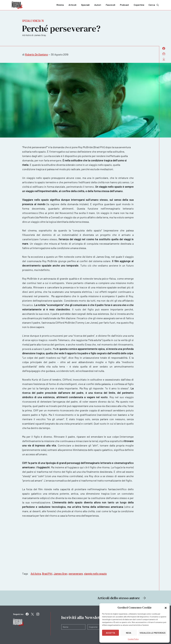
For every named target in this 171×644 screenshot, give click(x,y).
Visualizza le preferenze (153, 633)
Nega (129, 633)
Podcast (124, 5)
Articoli (72, 5)
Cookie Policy (133, 639)
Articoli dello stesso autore (122, 598)
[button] (166, 608)
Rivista (60, 5)
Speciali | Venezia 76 (33, 21)
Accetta (110, 633)
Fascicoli (110, 5)
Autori (98, 5)
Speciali (85, 5)
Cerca (154, 5)
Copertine (139, 5)
